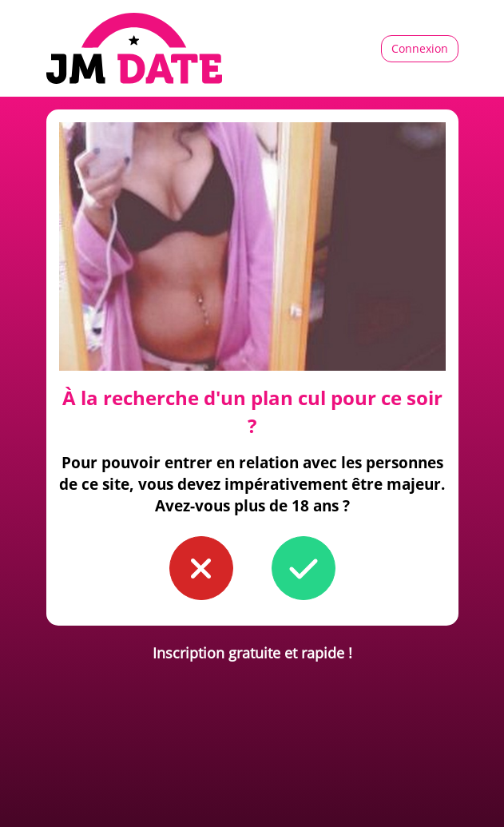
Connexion (420, 48)
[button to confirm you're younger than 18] (201, 568)
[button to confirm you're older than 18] (304, 568)
